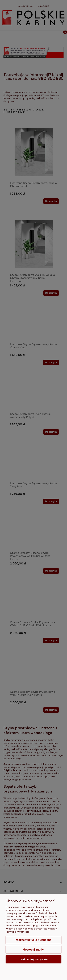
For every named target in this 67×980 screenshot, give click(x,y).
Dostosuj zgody (33, 950)
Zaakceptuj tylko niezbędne (33, 940)
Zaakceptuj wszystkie (33, 959)
